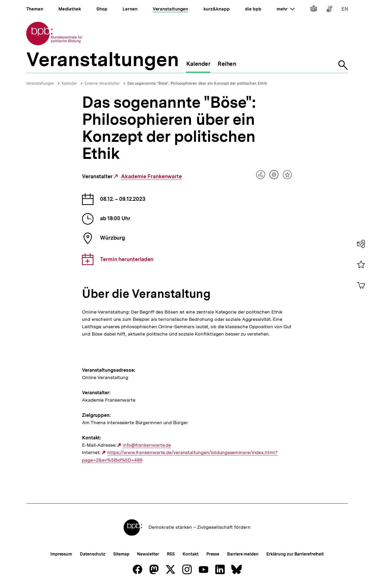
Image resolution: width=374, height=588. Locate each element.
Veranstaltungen (40, 83)
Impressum (61, 554)
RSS (171, 554)
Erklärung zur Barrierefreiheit (295, 554)
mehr (285, 9)
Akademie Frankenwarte (151, 177)
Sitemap (121, 554)
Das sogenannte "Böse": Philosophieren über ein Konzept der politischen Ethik (197, 83)
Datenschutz (93, 554)
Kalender (69, 83)
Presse (213, 554)
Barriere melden (243, 554)
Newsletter (148, 554)
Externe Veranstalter (102, 83)
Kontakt (190, 554)
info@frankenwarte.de (147, 445)
